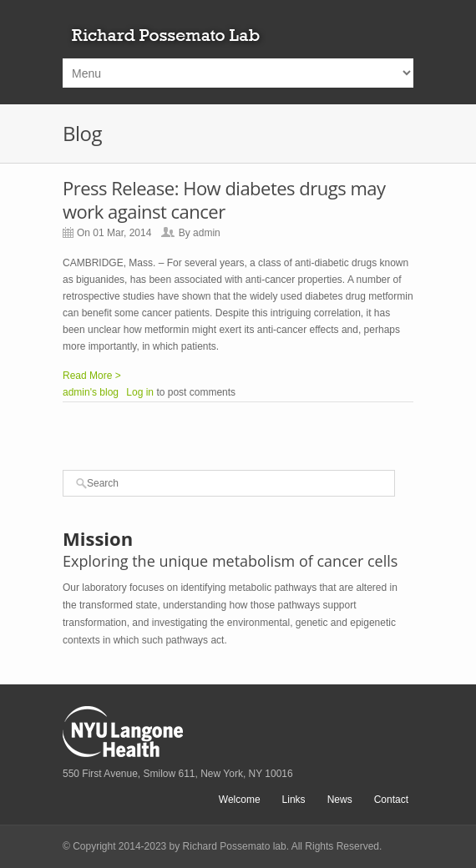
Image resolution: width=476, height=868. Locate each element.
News (340, 800)
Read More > (92, 376)
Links (294, 800)
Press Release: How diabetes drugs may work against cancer (224, 199)
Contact (391, 800)
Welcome (240, 800)
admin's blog (91, 392)
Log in (140, 392)
